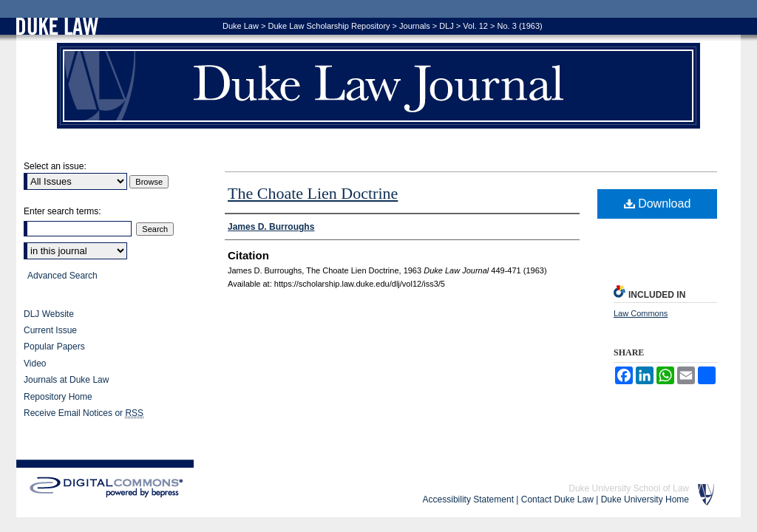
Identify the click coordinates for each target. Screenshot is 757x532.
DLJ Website (49, 314)
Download (658, 204)
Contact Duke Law (557, 499)
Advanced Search (62, 276)
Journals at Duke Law (66, 380)
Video (35, 364)
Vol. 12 (475, 26)
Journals (415, 26)
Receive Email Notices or (84, 413)
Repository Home (58, 397)
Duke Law (241, 26)
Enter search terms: (62, 211)
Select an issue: (55, 166)
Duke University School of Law (629, 488)
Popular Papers (54, 347)
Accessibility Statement (468, 499)
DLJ (447, 26)
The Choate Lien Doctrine (313, 193)
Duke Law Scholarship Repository (329, 26)
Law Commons (641, 313)
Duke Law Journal (378, 86)
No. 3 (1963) (520, 26)
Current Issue (50, 330)
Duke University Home (645, 499)
